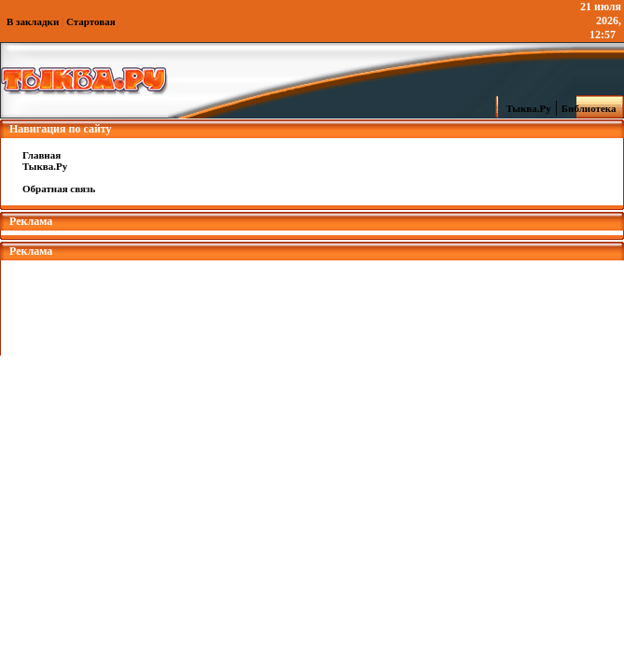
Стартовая (91, 21)
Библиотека (591, 108)
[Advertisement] (312, 302)
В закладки (33, 21)
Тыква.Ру (524, 108)
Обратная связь (59, 189)
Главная (42, 155)
